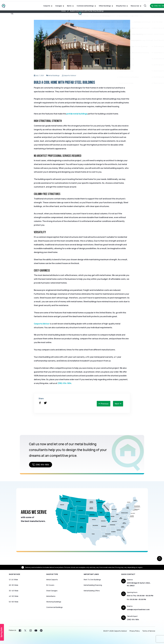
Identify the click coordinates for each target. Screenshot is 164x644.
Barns (70, 5)
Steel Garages (52, 591)
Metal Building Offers (92, 591)
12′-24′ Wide (13, 580)
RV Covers (50, 585)
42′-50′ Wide (14, 596)
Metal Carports (52, 580)
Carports (50, 5)
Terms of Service (149, 631)
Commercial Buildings (85, 5)
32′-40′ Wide (14, 591)
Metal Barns (51, 596)
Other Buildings (104, 5)
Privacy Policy (135, 631)
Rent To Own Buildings (92, 580)
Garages (61, 5)
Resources (132, 5)
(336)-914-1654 (64, 383)
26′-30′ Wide (14, 585)
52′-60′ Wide (14, 602)
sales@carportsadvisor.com (138, 609)
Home (64, 11)
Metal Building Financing (93, 585)
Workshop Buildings (54, 602)
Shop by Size (119, 5)
